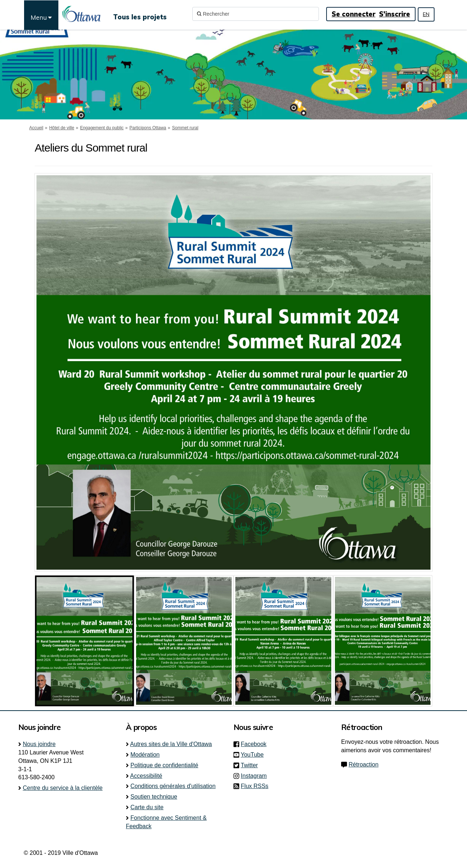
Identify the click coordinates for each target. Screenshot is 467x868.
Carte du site (147, 807)
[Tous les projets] (140, 14)
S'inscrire (395, 14)
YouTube (254, 755)
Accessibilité (146, 776)
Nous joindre (39, 744)
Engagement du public (102, 128)
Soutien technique (154, 797)
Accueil (36, 128)
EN (426, 14)
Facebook (256, 744)
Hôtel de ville (62, 128)
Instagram (256, 776)
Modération (145, 755)
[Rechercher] (256, 14)
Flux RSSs (255, 786)
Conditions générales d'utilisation (173, 786)
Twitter (252, 765)
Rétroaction (363, 764)
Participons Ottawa (148, 128)
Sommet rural (185, 128)
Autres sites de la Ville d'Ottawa (171, 744)
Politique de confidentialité (164, 765)
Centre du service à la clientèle (63, 788)
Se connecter (354, 14)
